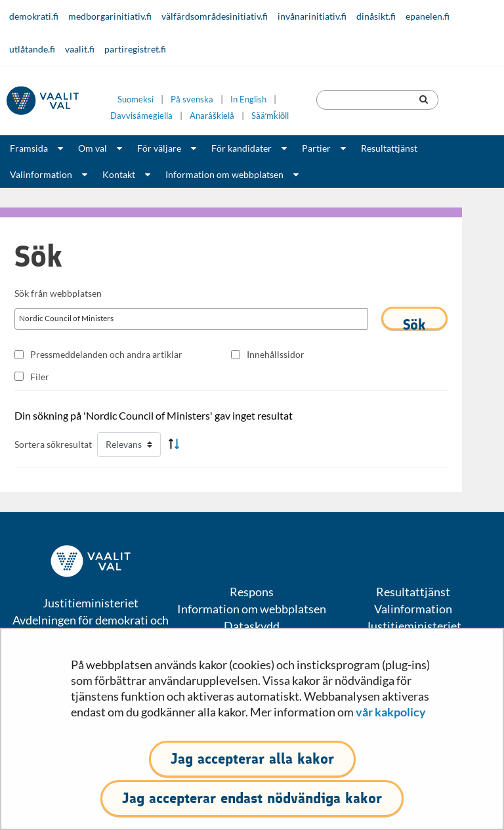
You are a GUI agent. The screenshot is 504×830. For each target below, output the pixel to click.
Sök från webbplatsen (58, 293)
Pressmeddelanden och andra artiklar (106, 354)
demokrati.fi (34, 16)
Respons (252, 592)
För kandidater (241, 148)
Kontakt (119, 174)
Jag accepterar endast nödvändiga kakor (252, 798)
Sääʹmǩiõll (270, 116)
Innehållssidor (276, 354)
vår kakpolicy (391, 712)
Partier (316, 148)
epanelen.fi (428, 16)
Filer (40, 377)
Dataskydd (252, 626)
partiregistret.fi (135, 49)
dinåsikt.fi (376, 16)
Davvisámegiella (141, 116)
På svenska (192, 99)
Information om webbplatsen (224, 174)
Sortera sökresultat (53, 444)
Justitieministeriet (413, 626)
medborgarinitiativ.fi (110, 16)
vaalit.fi (80, 49)
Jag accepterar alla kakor (252, 759)
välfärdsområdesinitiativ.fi (215, 16)
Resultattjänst (389, 148)
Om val (93, 148)
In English (248, 99)
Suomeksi (136, 99)
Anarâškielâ (212, 116)
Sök (414, 323)
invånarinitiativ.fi (312, 16)
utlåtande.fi (32, 49)
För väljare (159, 148)
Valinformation (41, 174)
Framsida (29, 148)
